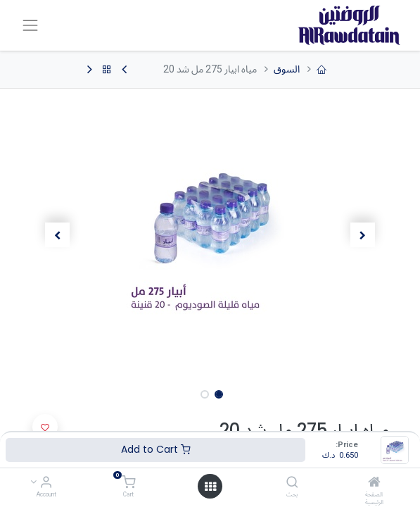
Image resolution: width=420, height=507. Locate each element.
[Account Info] (46, 483)
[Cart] (128, 483)
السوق (287, 69)
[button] (363, 235)
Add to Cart (156, 449)
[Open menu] (210, 487)
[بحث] (292, 483)
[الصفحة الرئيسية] (374, 483)
